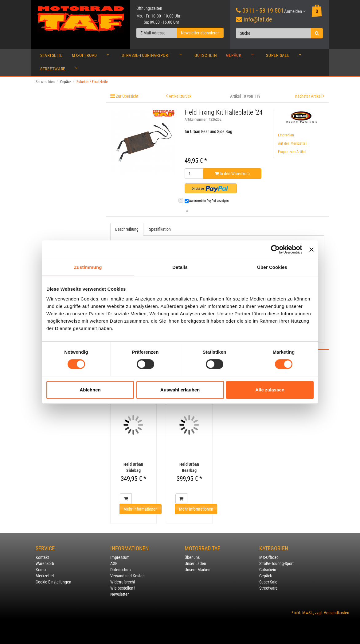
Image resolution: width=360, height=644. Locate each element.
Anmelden (295, 11)
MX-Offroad (92, 57)
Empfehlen (286, 135)
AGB (114, 563)
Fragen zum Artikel (292, 152)
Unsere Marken (198, 570)
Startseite (51, 55)
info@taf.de (258, 19)
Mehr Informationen (141, 509)
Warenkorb (45, 563)
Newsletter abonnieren (200, 33)
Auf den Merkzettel (292, 143)
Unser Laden (195, 563)
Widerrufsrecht (123, 582)
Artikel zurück (180, 96)
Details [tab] (180, 267)
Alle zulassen (270, 390)
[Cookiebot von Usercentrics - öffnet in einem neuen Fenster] (275, 249)
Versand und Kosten (127, 576)
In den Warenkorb (232, 174)
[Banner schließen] (311, 249)
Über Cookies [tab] (272, 267)
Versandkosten (337, 613)
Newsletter (119, 594)
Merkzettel (45, 576)
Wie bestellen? (123, 588)
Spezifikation (160, 229)
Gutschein (206, 55)
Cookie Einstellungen (53, 582)
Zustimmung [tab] (88, 267)
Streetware (61, 70)
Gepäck (241, 57)
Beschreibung (127, 229)
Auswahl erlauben (180, 390)
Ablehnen (90, 390)
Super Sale (285, 57)
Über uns (192, 557)
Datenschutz (121, 570)
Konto (41, 570)
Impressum (120, 557)
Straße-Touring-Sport (153, 57)
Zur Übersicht (127, 96)
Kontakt (42, 557)
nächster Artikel (309, 96)
